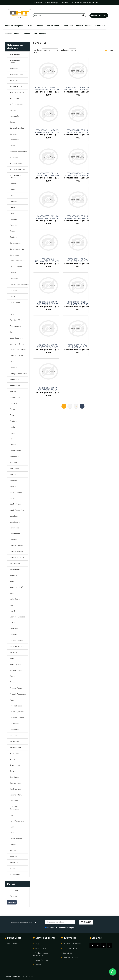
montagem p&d (16, 587)
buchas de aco (16, 164)
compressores (16, 255)
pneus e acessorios (18, 694)
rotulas (13, 771)
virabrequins (15, 874)
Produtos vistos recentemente (40, 954)
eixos (12, 314)
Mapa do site (39, 948)
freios (12, 433)
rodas (12, 759)
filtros (30, 26)
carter (12, 213)
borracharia (14, 140)
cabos (12, 190)
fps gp (12, 427)
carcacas (13, 202)
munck (12, 611)
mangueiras (14, 528)
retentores (14, 741)
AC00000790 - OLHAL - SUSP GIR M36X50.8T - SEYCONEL (48, 88)
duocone (13, 308)
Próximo (82, 277)
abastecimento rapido (16, 62)
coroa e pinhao (16, 267)
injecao (13, 474)
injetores (13, 480)
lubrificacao (15, 516)
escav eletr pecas (17, 344)
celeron (13, 231)
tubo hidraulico (16, 839)
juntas (12, 498)
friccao (13, 439)
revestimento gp (17, 747)
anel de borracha (17, 92)
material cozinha (16, 546)
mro (11, 605)
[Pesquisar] (60, 15)
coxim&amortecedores (19, 285)
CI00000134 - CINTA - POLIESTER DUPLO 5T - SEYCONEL (48, 260)
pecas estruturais (17, 647)
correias (40, 26)
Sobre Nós (66, 953)
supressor (14, 801)
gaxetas (13, 445)
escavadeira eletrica (18, 350)
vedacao (13, 857)
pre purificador (16, 706)
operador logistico (17, 617)
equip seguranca (17, 338)
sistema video (16, 783)
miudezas (14, 575)
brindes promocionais (19, 152)
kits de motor (53, 26)
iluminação (100, 26)
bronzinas (14, 158)
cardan (12, 207)
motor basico (15, 599)
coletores (14, 237)
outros (12, 623)
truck (12, 827)
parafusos (14, 629)
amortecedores (16, 86)
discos (12, 296)
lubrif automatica (17, 510)
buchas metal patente (15, 177)
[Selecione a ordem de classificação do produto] (50, 50)
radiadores (14, 730)
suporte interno (16, 795)
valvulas (13, 851)
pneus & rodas (16, 688)
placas (12, 676)
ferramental (15, 380)
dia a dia (13, 291)
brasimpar (14, 896)
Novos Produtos (41, 960)
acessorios (14, 69)
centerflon (14, 890)
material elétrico (12, 34)
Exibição (65, 50)
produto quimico (17, 712)
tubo (12, 833)
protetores (14, 724)
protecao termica (17, 718)
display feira (15, 302)
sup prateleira (15, 789)
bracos (12, 146)
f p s (12, 362)
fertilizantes (15, 397)
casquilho (14, 219)
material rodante (84, 26)
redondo (13, 736)
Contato (37, 965)
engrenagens (15, 326)
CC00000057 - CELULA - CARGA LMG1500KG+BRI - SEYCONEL (48, 174)
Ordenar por (38, 51)
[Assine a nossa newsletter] (60, 922)
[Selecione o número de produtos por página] (73, 50)
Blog (36, 944)
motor (12, 593)
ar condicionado (16, 104)
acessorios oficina (17, 75)
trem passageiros (17, 821)
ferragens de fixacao (18, 374)
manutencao (15, 534)
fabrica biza (15, 368)
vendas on (14, 862)
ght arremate (40, 34)
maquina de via (16, 540)
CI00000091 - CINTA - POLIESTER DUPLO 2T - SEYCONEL (48, 217)
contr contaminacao (18, 261)
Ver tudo (12, 902)
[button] (14, 26)
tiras (11, 815)
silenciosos (14, 777)
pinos (12, 658)
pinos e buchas (16, 664)
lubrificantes (15, 522)
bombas (26, 34)
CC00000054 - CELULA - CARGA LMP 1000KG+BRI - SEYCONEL (48, 131)
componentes (16, 243)
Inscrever (51, 928)
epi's (12, 332)
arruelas (13, 110)
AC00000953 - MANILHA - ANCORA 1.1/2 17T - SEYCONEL (76, 88)
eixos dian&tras (16, 320)
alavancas (14, 81)
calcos (12, 196)
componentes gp (17, 249)
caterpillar (14, 225)
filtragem (14, 403)
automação (68, 26)
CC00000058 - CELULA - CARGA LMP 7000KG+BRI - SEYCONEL (76, 174)
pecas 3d (13, 635)
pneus (12, 682)
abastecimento (16, 54)
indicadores (14, 469)
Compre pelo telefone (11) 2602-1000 (86, 3)
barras (12, 122)
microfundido (15, 563)
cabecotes (14, 184)
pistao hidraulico (16, 670)
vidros (12, 868)
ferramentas (15, 385)
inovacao (13, 486)
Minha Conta (11, 944)
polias (12, 700)
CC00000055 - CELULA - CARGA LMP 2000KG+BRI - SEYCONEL (76, 131)
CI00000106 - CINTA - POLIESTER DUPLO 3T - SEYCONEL (77, 217)
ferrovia (13, 391)
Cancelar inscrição (66, 928)
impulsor (13, 463)
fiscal (12, 415)
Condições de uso (70, 948)
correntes (14, 279)
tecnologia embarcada (14, 808)
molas (12, 581)
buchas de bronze (17, 170)
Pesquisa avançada (70, 958)
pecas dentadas (16, 641)
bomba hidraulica (17, 128)
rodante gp (15, 753)
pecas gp (14, 652)
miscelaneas (15, 569)
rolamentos (15, 765)
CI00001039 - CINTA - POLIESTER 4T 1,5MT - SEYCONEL (77, 260)
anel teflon (14, 98)
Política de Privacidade (71, 944)
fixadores (13, 421)
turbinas (13, 845)
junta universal (16, 492)
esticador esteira (16, 356)
